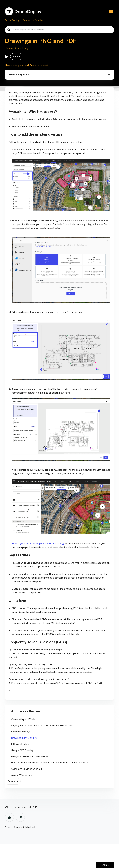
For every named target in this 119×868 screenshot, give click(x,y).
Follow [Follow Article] (17, 57)
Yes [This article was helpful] (9, 819)
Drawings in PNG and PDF (25, 739)
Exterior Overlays (21, 733)
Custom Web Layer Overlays (27, 770)
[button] (59, 75)
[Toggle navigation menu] (111, 11)
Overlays (40, 20)
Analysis (27, 20)
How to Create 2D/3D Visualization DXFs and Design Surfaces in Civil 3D (50, 764)
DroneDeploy (12, 20)
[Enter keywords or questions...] (59, 30)
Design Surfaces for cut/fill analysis (30, 757)
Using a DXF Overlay (22, 751)
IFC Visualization (20, 745)
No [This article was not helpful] (20, 819)
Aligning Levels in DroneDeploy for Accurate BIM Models (42, 726)
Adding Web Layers (22, 776)
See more (13, 783)
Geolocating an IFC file (23, 720)
